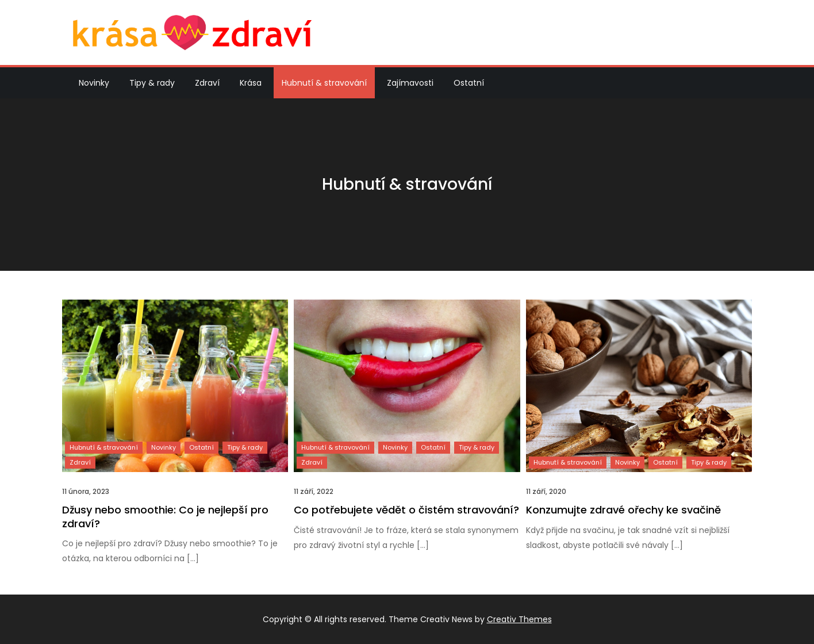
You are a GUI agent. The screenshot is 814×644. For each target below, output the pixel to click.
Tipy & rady (152, 83)
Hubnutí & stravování (324, 83)
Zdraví (207, 83)
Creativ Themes (519, 619)
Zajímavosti (410, 83)
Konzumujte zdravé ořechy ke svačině (623, 510)
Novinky (94, 83)
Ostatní (469, 83)
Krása (251, 83)
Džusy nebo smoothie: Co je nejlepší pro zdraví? (165, 516)
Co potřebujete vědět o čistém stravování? (406, 510)
